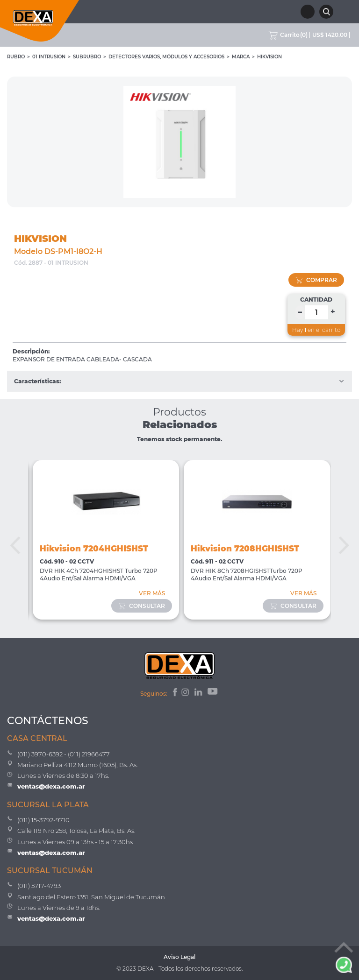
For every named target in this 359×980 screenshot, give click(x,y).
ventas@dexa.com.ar (51, 786)
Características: (179, 381)
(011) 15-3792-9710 (43, 820)
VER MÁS (152, 593)
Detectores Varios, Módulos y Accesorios (166, 57)
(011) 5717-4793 (39, 886)
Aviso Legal (179, 957)
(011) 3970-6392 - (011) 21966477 (64, 754)
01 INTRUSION (49, 57)
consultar (142, 606)
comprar (316, 280)
